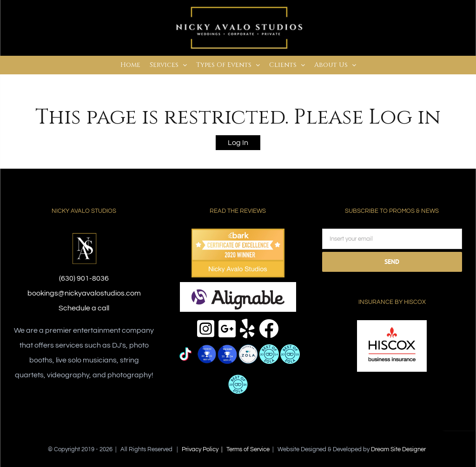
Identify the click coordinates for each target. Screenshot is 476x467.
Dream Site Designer (398, 449)
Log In (238, 143)
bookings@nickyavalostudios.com (84, 293)
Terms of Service (248, 449)
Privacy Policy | (204, 449)
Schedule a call (84, 308)
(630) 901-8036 (84, 278)
